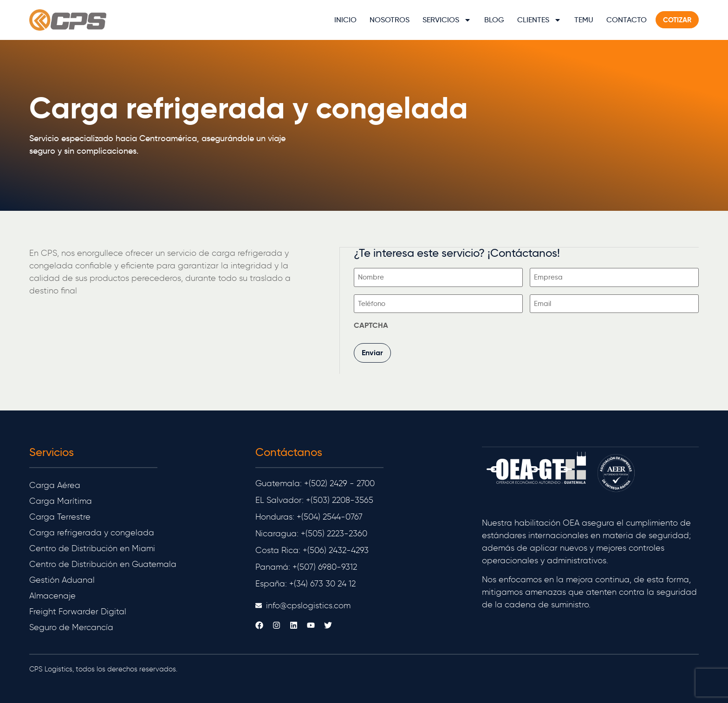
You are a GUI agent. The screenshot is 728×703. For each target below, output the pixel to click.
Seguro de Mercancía (71, 627)
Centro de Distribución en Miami (92, 548)
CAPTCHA (371, 325)
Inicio (345, 20)
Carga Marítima (61, 501)
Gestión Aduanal (62, 579)
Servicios (447, 20)
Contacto (627, 20)
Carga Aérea (55, 485)
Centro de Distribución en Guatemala (103, 564)
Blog (494, 20)
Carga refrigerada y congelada (92, 532)
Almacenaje (52, 595)
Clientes (539, 20)
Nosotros (390, 20)
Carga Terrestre (60, 516)
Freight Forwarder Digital (78, 611)
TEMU (584, 20)
